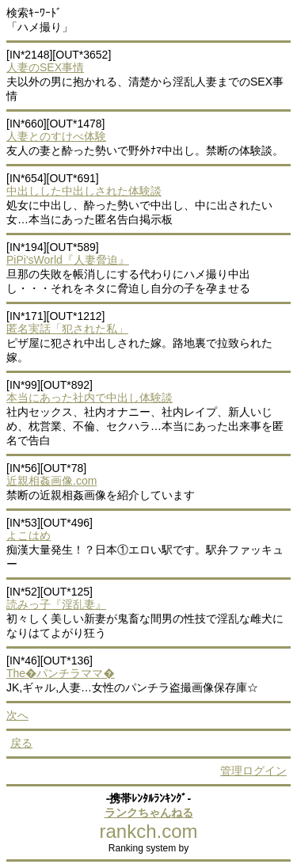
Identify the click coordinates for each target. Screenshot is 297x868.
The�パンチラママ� (61, 673)
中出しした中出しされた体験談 (84, 191)
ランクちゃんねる (149, 813)
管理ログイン (253, 771)
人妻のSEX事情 (45, 67)
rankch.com (148, 831)
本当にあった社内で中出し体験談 (89, 398)
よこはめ (29, 535)
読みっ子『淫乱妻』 (56, 604)
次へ (17, 715)
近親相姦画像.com (51, 481)
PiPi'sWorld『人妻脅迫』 (68, 260)
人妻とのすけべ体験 (56, 136)
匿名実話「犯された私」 (67, 329)
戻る (21, 743)
